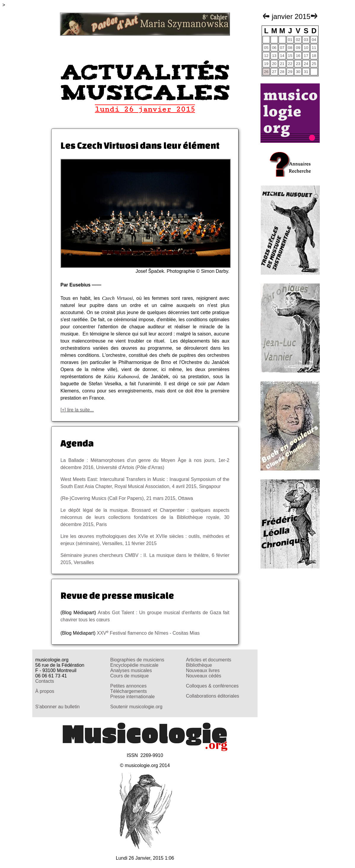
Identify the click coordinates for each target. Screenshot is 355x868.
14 (282, 56)
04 (314, 40)
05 (266, 48)
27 (274, 72)
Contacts (45, 681)
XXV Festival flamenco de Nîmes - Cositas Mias (148, 633)
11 (314, 48)
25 (314, 64)
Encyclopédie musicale (134, 665)
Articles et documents (208, 660)
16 (298, 56)
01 (290, 40)
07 (282, 48)
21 (282, 64)
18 (314, 56)
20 (274, 64)
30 (298, 72)
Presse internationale (132, 697)
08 (290, 48)
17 (306, 56)
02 (298, 40)
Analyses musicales (131, 670)
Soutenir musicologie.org (136, 707)
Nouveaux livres (203, 670)
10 (306, 48)
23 (298, 64)
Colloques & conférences (212, 686)
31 (306, 72)
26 (266, 72)
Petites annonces (128, 686)
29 (290, 72)
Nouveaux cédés (203, 676)
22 (290, 64)
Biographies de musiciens (137, 660)
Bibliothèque (199, 665)
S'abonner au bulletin (57, 707)
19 (266, 64)
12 (266, 56)
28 (282, 72)
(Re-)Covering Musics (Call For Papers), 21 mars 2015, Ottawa (127, 498)
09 (298, 48)
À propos (45, 691)
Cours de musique (129, 676)
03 (306, 40)
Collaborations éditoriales (212, 696)
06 (274, 48)
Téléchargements (129, 691)
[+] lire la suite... (77, 410)
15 (290, 56)
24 (306, 64)
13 (274, 56)
